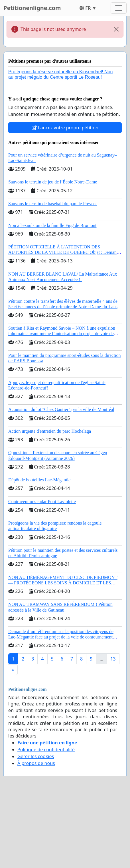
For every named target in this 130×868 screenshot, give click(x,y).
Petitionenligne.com (32, 8)
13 (113, 659)
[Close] (116, 29)
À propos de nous (36, 763)
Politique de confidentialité (46, 750)
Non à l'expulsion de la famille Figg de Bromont (52, 225)
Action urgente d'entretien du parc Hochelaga (50, 431)
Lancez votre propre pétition (65, 128)
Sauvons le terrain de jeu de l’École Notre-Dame (53, 182)
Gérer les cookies (36, 756)
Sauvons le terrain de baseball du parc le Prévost (52, 204)
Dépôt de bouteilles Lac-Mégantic (39, 480)
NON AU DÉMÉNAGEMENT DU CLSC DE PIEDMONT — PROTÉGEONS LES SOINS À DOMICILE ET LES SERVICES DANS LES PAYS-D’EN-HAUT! (63, 583)
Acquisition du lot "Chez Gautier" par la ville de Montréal (61, 409)
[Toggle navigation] (119, 8)
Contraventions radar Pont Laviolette (42, 502)
